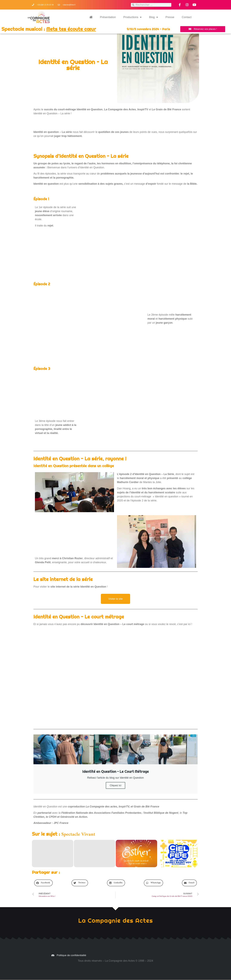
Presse (170, 17)
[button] (43, 883)
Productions (132, 17)
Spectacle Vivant (78, 835)
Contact (187, 17)
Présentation (108, 17)
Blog (154, 17)
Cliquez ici (115, 786)
